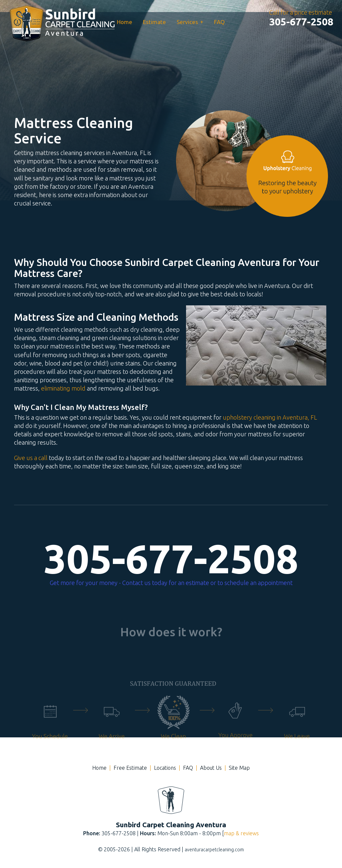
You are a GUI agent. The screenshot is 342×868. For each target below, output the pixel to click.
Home (125, 22)
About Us (211, 768)
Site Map (239, 768)
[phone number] (301, 22)
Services (190, 22)
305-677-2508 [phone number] (171, 559)
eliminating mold (63, 388)
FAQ (219, 22)
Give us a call (31, 458)
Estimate (154, 22)
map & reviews (241, 833)
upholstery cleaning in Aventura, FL (270, 417)
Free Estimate (130, 768)
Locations (165, 768)
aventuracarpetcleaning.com (214, 850)
